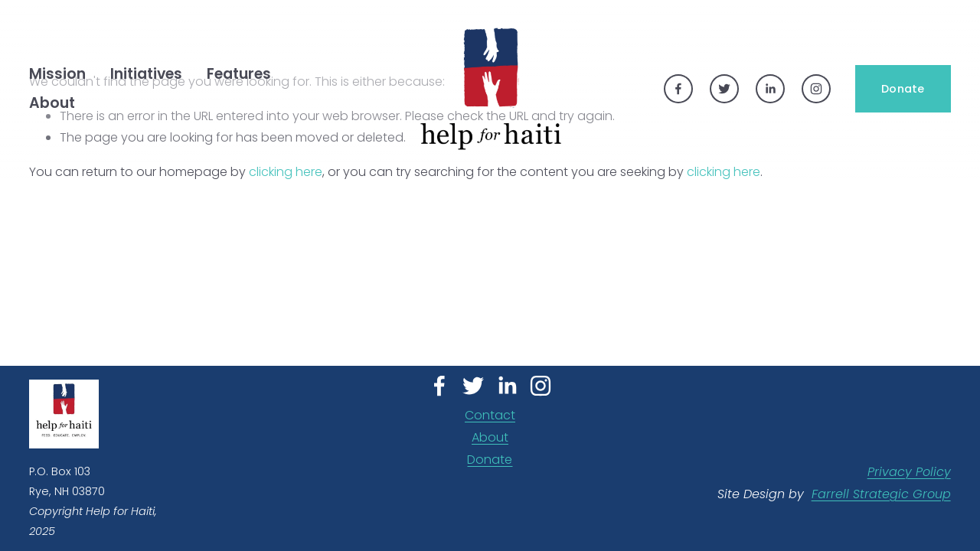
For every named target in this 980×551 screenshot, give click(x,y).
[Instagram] (816, 89)
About (490, 437)
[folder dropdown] (57, 74)
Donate (903, 89)
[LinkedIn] (770, 89)
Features (239, 74)
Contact (490, 415)
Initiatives (146, 74)
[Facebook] (678, 89)
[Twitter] (724, 89)
